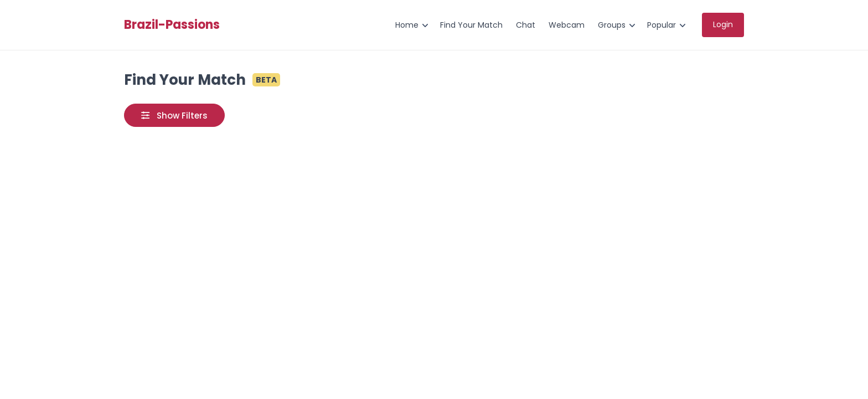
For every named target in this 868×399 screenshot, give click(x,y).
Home (407, 25)
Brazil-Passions (172, 25)
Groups (612, 25)
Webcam (567, 25)
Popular (662, 25)
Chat (526, 25)
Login (723, 24)
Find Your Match (471, 25)
